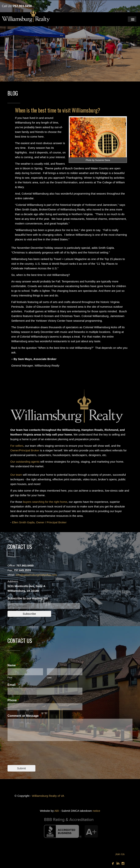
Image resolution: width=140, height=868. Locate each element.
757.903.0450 (22, 6)
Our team (16, 475)
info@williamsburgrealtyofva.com (36, 575)
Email (12, 685)
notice (96, 811)
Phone (13, 700)
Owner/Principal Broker (25, 450)
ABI (57, 811)
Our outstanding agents (25, 462)
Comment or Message (24, 716)
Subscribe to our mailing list (28, 598)
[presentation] (36, 759)
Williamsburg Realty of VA (48, 796)
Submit (21, 768)
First (10, 677)
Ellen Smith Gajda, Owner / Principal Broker (39, 522)
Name (13, 665)
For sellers (17, 446)
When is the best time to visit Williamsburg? (58, 110)
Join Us (120, 854)
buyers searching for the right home (45, 502)
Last (49, 677)
